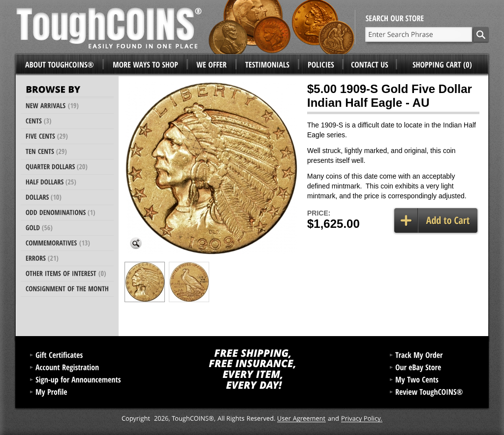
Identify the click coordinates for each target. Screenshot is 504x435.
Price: (319, 213)
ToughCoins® (186, 27)
